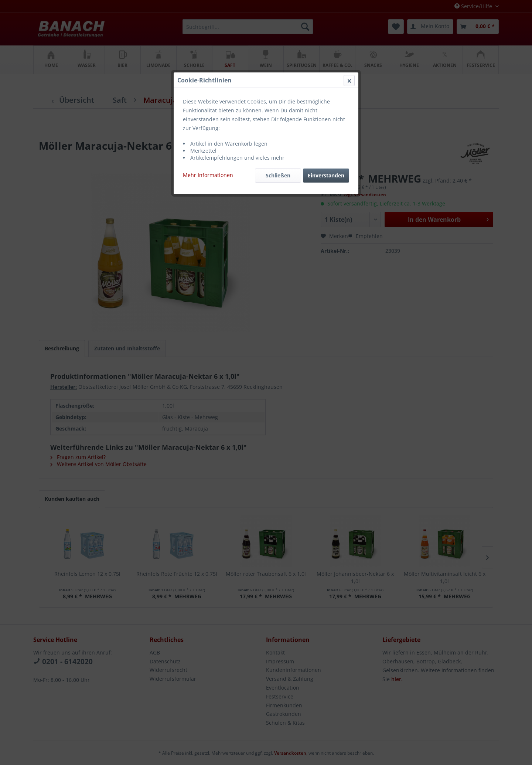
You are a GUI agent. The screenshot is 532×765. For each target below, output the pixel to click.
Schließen (278, 175)
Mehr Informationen (208, 175)
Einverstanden (326, 175)
